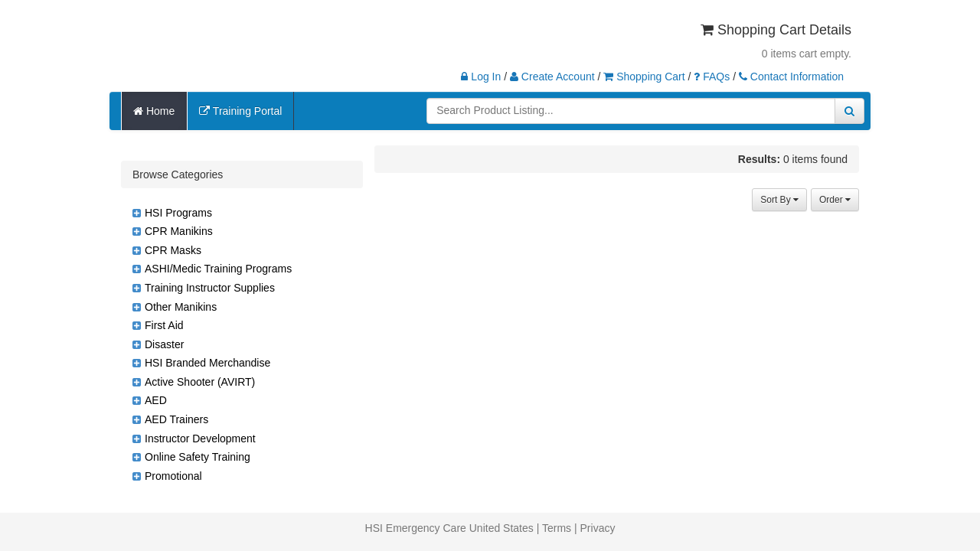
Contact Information (791, 77)
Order (835, 200)
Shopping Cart (644, 77)
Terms (557, 528)
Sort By (779, 200)
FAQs (712, 77)
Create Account (552, 77)
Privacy (598, 528)
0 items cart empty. (807, 54)
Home (154, 111)
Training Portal (240, 111)
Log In (481, 77)
